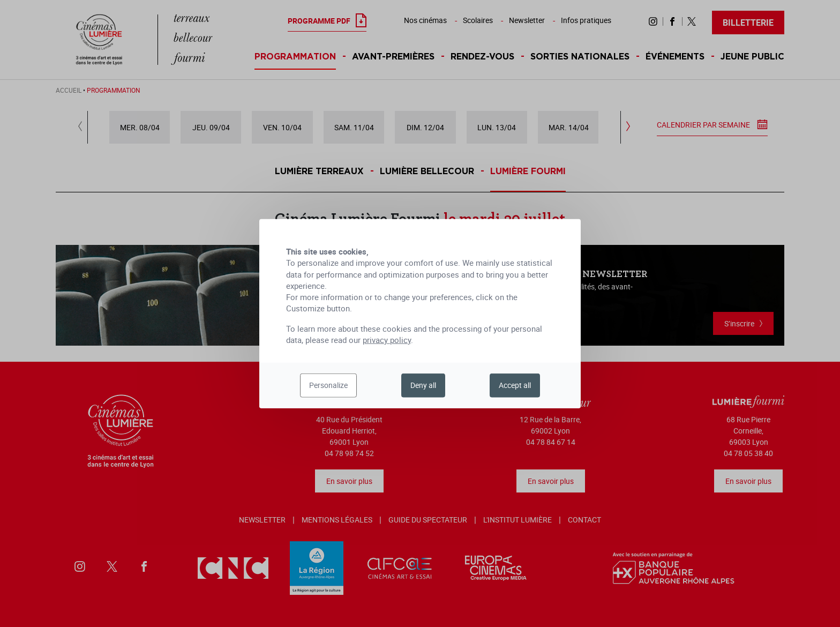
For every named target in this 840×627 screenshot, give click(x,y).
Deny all (423, 385)
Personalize (328, 385)
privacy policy (387, 340)
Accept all (515, 385)
